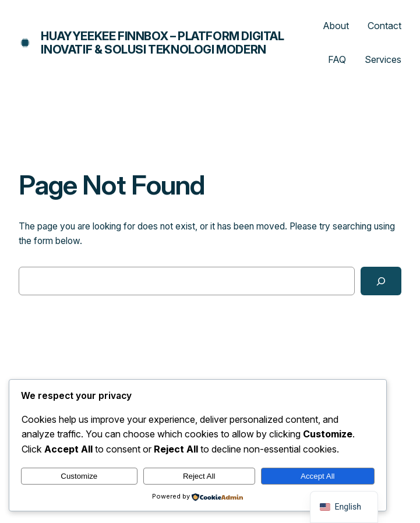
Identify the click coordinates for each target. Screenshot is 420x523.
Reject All (199, 476)
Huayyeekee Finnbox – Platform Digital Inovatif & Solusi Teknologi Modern (162, 43)
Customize (79, 476)
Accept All (318, 476)
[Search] (381, 281)
